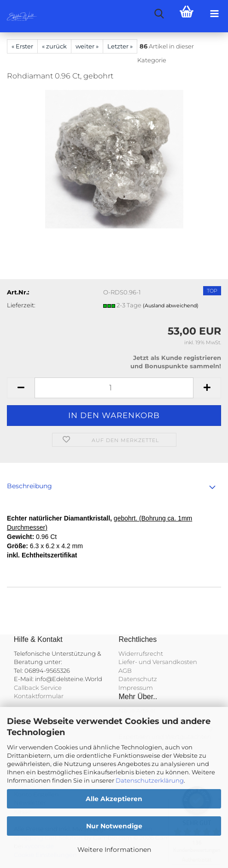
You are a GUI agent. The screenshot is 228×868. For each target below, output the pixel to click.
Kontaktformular (39, 696)
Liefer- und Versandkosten (158, 662)
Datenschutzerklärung (150, 780)
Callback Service (38, 688)
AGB (125, 670)
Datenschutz (138, 679)
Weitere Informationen (114, 850)
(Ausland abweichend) (171, 305)
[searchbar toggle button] (159, 14)
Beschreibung (29, 486)
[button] (21, 388)
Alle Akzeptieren (114, 799)
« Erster (22, 46)
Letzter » (120, 46)
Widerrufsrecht (141, 653)
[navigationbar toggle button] (214, 14)
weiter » (87, 46)
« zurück (54, 46)
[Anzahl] (114, 388)
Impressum (136, 688)
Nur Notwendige (114, 826)
